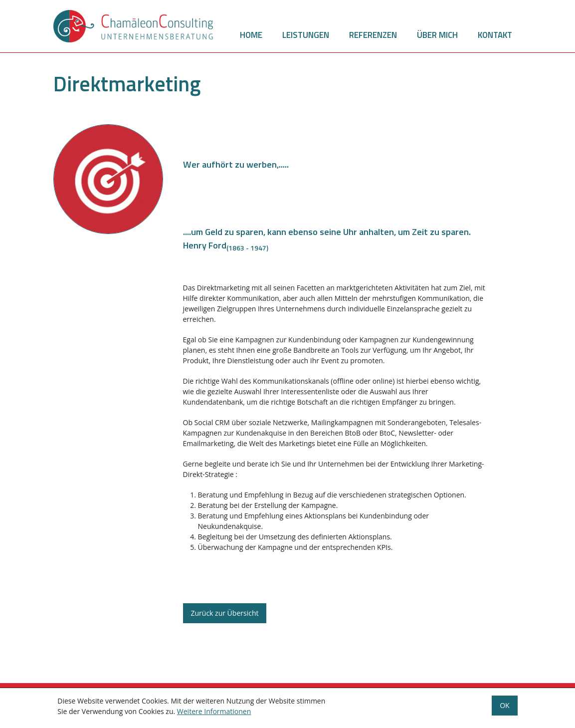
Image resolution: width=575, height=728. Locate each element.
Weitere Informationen (214, 713)
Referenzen (373, 35)
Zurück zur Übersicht (225, 613)
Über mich (437, 35)
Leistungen (306, 35)
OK (504, 707)
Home (251, 35)
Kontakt (495, 35)
